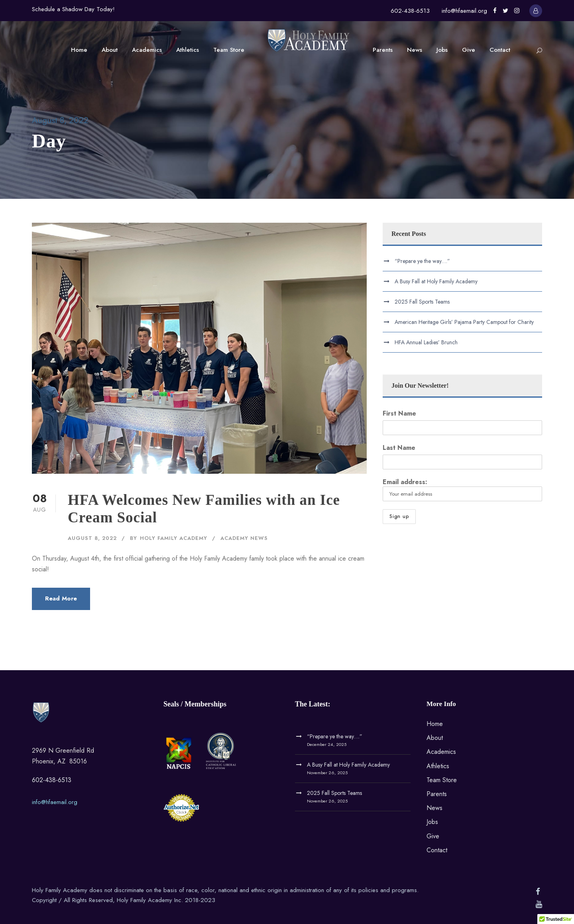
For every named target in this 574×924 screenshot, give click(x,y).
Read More (61, 598)
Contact (500, 50)
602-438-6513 (410, 11)
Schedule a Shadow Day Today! (73, 9)
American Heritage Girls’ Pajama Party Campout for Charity (464, 322)
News (415, 50)
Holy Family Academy (174, 538)
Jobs (442, 50)
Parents (383, 50)
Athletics (188, 50)
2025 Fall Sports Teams (422, 302)
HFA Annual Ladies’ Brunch (426, 342)
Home (79, 50)
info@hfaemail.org (464, 11)
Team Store (229, 50)
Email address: (462, 489)
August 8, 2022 (92, 538)
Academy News (244, 538)
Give (469, 50)
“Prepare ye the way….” (422, 261)
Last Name (399, 448)
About (110, 50)
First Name (399, 413)
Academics (147, 50)
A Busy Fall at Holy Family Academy (436, 281)
